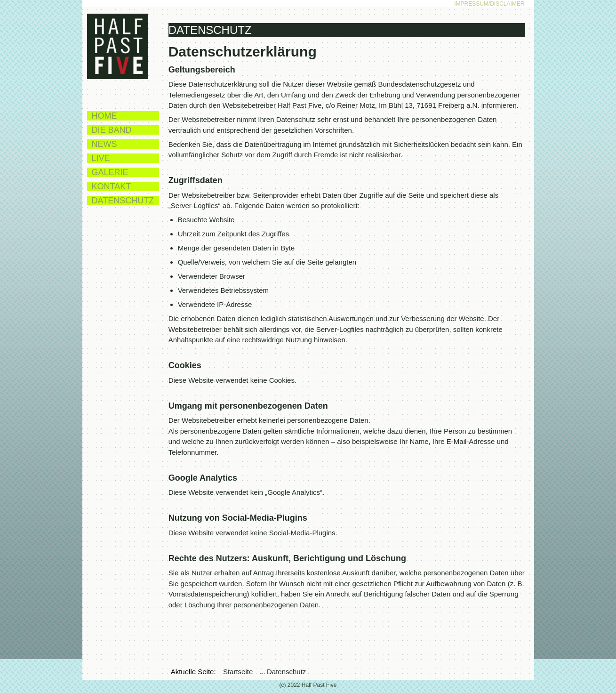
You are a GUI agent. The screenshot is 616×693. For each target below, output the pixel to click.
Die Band (112, 130)
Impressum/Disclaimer (489, 4)
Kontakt (112, 186)
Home (104, 116)
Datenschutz (123, 201)
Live (101, 158)
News (104, 144)
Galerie (110, 172)
